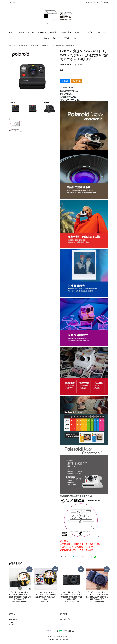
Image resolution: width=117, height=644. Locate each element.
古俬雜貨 (46, 38)
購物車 (106, 2)
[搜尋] (15, 2)
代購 (74, 38)
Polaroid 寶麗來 (19, 45)
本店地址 (12, 625)
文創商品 (91, 32)
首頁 (11, 32)
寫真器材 (42, 32)
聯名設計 (79, 32)
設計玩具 (102, 32)
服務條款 (52, 640)
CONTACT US (13, 622)
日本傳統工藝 (65, 32)
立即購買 (65, 81)
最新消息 (31, 32)
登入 (87, 2)
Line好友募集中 (14, 619)
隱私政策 (59, 640)
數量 (62, 70)
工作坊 (67, 38)
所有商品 (20, 32)
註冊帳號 (96, 2)
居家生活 (57, 38)
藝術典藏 (53, 32)
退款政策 (65, 640)
